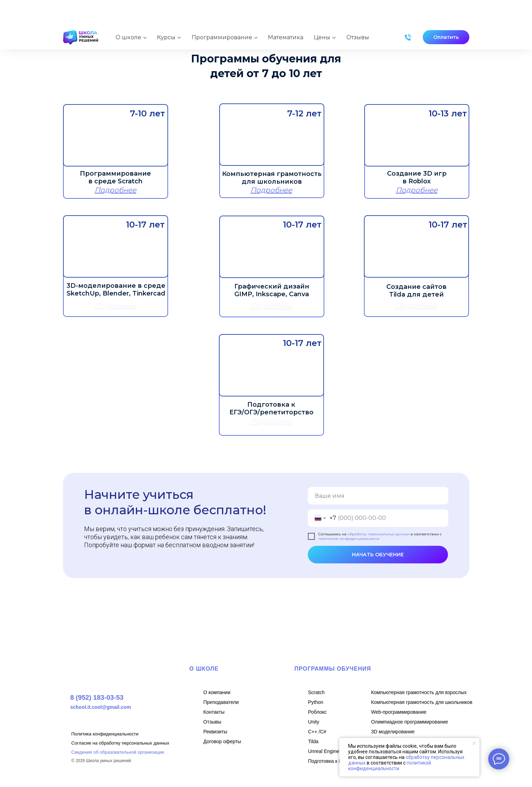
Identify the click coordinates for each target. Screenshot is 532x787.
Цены (322, 12)
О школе (128, 12)
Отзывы (358, 12)
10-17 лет (302, 343)
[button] (446, 12)
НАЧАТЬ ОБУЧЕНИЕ (378, 555)
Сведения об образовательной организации (118, 752)
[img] (116, 135)
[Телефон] (408, 12)
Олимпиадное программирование (410, 722)
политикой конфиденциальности (349, 539)
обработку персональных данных (378, 534)
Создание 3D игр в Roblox (417, 177)
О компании (217, 692)
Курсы (166, 12)
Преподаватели (221, 702)
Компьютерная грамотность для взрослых (419, 692)
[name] (378, 496)
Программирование (222, 12)
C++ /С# (317, 732)
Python (316, 702)
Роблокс (317, 712)
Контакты (214, 712)
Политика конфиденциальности (105, 734)
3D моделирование (393, 732)
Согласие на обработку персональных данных (120, 743)
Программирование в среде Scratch (115, 177)
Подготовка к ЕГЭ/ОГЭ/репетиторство (271, 408)
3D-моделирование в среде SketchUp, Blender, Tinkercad (116, 290)
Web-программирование (399, 712)
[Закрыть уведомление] (474, 743)
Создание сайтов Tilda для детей (416, 291)
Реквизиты (216, 732)
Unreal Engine (324, 751)
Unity (314, 722)
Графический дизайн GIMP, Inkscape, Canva (272, 290)
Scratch (316, 692)
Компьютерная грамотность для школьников (272, 178)
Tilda (313, 741)
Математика (286, 12)
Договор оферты (222, 741)
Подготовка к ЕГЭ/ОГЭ (334, 761)
